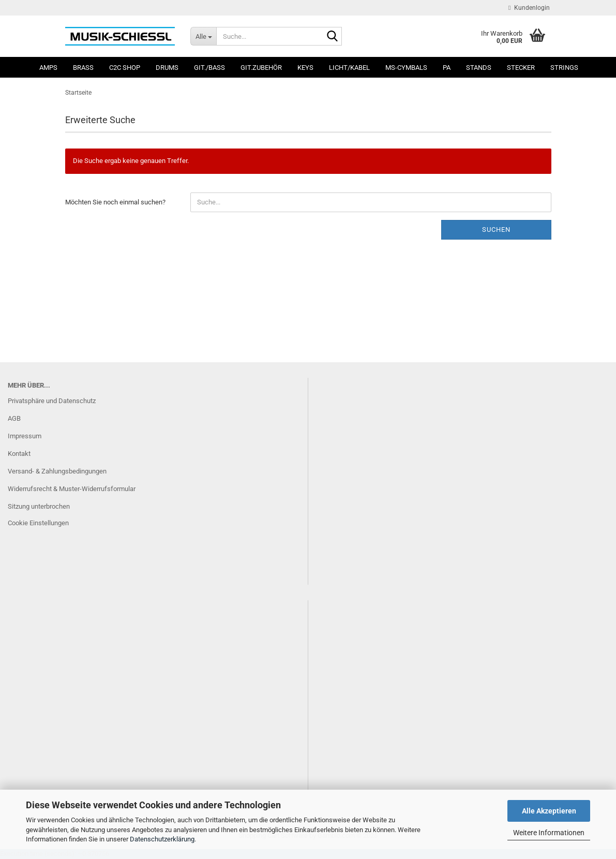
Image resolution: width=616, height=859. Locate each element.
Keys (305, 68)
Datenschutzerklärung (162, 839)
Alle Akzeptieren (549, 811)
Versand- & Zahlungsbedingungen (57, 471)
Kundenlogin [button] (529, 8)
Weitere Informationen (549, 833)
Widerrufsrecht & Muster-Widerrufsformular (72, 489)
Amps (48, 68)
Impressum (25, 436)
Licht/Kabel (349, 68)
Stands (479, 68)
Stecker (521, 68)
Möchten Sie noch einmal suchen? (115, 202)
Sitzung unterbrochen (39, 506)
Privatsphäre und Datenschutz (52, 401)
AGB (14, 418)
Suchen (496, 229)
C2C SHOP (125, 68)
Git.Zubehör (261, 68)
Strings (564, 68)
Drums (167, 68)
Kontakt (19, 454)
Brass (83, 68)
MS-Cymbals (406, 68)
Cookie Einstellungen (38, 523)
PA (447, 68)
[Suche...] (203, 36)
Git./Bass (209, 68)
